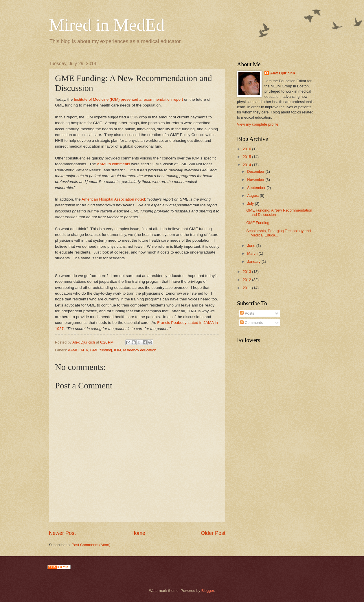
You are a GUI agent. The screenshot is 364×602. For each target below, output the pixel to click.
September (257, 188)
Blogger (208, 591)
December (256, 171)
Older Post (213, 533)
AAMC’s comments (114, 164)
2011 (247, 288)
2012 (247, 280)
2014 (247, 165)
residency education (140, 350)
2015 (247, 157)
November (256, 180)
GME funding (101, 350)
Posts (247, 313)
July (251, 204)
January (254, 261)
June (252, 246)
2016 (247, 149)
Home (138, 533)
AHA (84, 350)
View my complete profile (258, 124)
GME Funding (258, 223)
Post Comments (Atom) (91, 545)
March (253, 253)
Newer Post (62, 533)
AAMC (73, 350)
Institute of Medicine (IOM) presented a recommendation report (128, 99)
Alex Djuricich (283, 73)
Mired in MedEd (107, 25)
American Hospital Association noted (113, 199)
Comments (251, 323)
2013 (247, 272)
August (253, 196)
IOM (117, 350)
